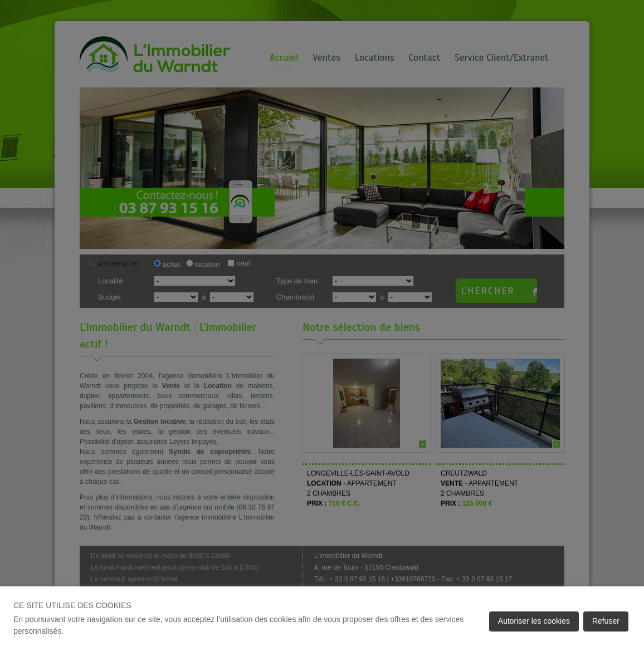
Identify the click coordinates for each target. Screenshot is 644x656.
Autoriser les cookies (534, 621)
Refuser (606, 621)
